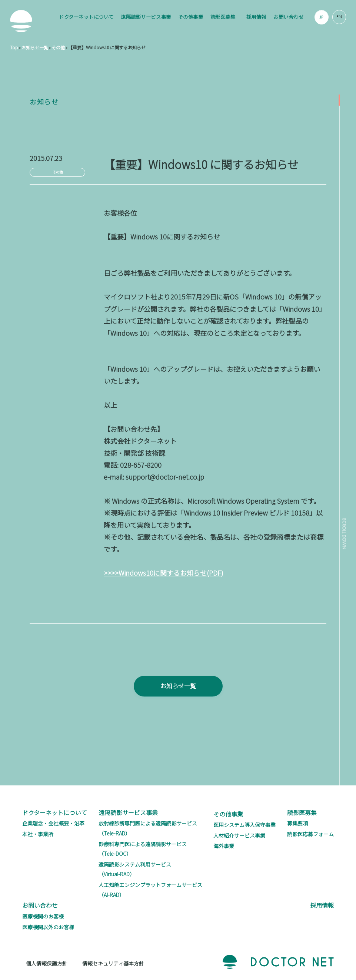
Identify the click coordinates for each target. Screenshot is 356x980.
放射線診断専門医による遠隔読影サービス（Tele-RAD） (148, 828)
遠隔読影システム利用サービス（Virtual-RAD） (135, 869)
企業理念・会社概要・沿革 (53, 823)
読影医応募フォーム (310, 834)
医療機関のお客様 (43, 916)
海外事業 (224, 846)
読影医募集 (223, 17)
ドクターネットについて (86, 17)
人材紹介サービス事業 (239, 835)
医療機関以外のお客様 (48, 927)
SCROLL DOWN (343, 537)
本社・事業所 (38, 834)
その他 (58, 172)
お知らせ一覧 (178, 698)
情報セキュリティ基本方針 (113, 963)
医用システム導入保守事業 (244, 825)
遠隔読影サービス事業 (146, 17)
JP (322, 17)
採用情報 (256, 17)
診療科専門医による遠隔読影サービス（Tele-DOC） (143, 849)
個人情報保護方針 (47, 963)
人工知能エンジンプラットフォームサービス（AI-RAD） (150, 890)
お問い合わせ (288, 17)
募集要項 (297, 823)
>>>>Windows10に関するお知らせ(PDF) (164, 573)
